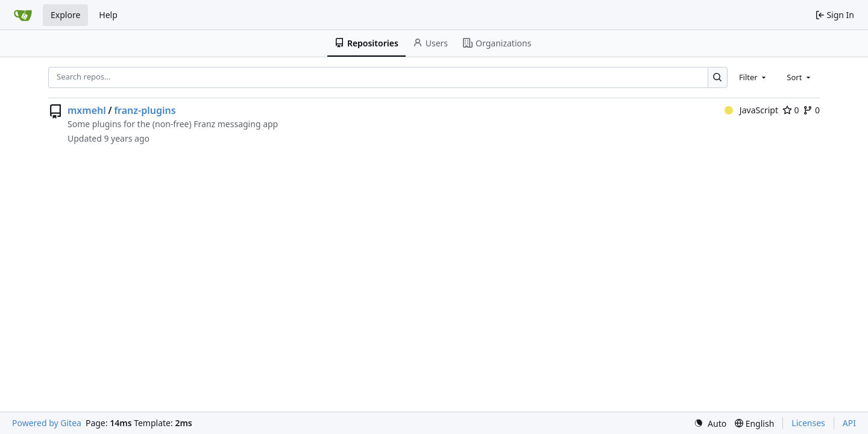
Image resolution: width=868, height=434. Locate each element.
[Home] (23, 15)
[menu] (710, 423)
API (849, 423)
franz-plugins (145, 110)
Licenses (808, 423)
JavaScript (751, 110)
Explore (65, 15)
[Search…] (718, 77)
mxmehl (87, 110)
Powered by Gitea (47, 423)
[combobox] (753, 77)
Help (108, 15)
